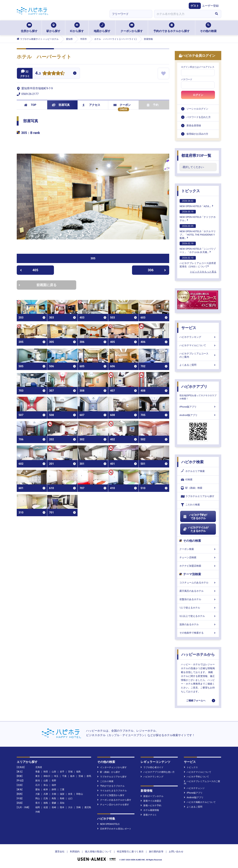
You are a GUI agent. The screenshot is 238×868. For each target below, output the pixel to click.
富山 (46, 785)
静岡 (54, 789)
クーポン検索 (198, 549)
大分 (70, 807)
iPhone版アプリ (198, 407)
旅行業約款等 (156, 852)
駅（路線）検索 (192, 488)
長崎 (54, 807)
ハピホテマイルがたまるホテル (196, 529)
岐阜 (46, 789)
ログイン (198, 95)
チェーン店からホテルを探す (113, 805)
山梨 (46, 781)
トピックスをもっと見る (203, 272)
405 (29, 270)
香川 (38, 803)
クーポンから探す (132, 28)
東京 (38, 776)
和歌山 (80, 794)
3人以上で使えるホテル (198, 616)
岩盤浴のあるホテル (198, 599)
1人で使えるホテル (198, 608)
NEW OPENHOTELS (108, 824)
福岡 (38, 807)
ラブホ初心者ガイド (152, 767)
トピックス (191, 191)
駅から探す (53, 28)
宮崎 (78, 807)
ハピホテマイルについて (198, 345)
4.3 (38, 74)
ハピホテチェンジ (194, 788)
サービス (189, 328)
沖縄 (38, 812)
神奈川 (47, 776)
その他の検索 (208, 28)
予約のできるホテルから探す (172, 28)
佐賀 (46, 807)
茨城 (81, 776)
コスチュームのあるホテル (198, 583)
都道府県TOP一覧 (196, 156)
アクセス (91, 105)
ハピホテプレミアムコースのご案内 (198, 355)
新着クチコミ (149, 815)
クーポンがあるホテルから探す (114, 800)
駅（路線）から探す (109, 772)
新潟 (38, 781)
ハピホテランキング (198, 337)
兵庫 (46, 794)
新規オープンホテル (152, 796)
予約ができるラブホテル (111, 786)
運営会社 (60, 852)
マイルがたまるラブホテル (112, 791)
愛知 (38, 789)
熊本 (62, 807)
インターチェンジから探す (112, 767)
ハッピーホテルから (198, 654)
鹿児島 (88, 807)
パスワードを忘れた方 (199, 117)
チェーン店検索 (198, 557)
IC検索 (187, 480)
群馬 (89, 776)
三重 (62, 789)
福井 (54, 785)
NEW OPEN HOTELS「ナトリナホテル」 (198, 216)
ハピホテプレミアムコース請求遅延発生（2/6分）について (198, 262)
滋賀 (62, 794)
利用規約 (75, 852)
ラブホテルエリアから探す (198, 496)
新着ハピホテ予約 (151, 805)
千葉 (64, 776)
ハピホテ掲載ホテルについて (200, 802)
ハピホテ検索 (192, 462)
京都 (54, 794)
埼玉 (56, 776)
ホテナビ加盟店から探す (111, 795)
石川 (38, 785)
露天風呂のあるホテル (198, 591)
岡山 (38, 798)
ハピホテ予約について (196, 777)
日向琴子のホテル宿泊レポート (114, 829)
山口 (70, 798)
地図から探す (102, 28)
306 (157, 270)
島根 (62, 798)
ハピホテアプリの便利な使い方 (158, 772)
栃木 (73, 776)
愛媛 (54, 803)
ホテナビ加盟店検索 (198, 566)
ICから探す (77, 28)
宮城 (70, 772)
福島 (78, 772)
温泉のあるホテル (198, 624)
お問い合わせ (176, 852)
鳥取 (54, 798)
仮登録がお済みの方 (197, 134)
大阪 (38, 794)
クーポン (122, 105)
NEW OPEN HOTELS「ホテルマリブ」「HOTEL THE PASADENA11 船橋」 (198, 232)
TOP (30, 105)
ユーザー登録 (210, 6)
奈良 (70, 794)
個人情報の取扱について (98, 852)
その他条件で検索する (198, 633)
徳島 (46, 803)
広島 (46, 798)
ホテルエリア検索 (193, 471)
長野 (54, 781)
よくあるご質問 (198, 365)
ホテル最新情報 (150, 810)
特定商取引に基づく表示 (130, 852)
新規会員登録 (194, 125)
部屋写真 (61, 105)
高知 (62, 803)
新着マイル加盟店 (151, 801)
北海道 (39, 767)
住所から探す (29, 28)
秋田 (46, 772)
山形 (54, 772)
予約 (153, 105)
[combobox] (183, 14)
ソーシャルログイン (197, 109)
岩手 (62, 772)
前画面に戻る (38, 285)
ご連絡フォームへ (196, 700)
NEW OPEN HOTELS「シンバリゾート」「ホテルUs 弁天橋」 (198, 248)
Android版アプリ (198, 415)
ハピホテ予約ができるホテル (195, 517)
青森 (38, 772)
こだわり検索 (190, 505)
